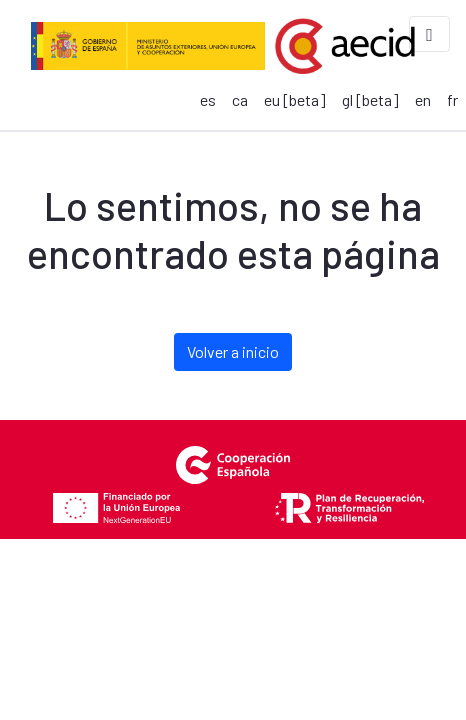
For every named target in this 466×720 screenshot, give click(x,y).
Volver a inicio (233, 351)
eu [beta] (295, 99)
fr (452, 99)
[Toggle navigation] (429, 34)
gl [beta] (370, 99)
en (423, 99)
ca (240, 99)
